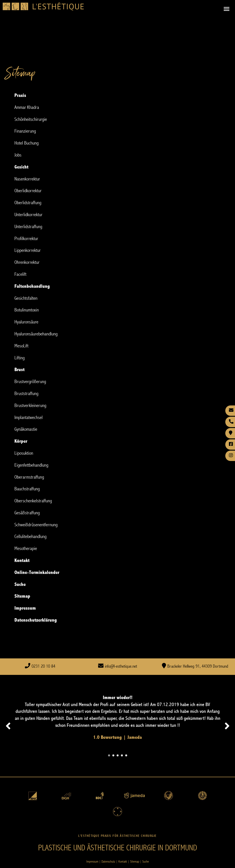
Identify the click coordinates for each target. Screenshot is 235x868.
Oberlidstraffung (28, 203)
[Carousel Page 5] (126, 755)
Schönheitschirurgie (31, 119)
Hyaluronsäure (26, 322)
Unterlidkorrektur (28, 215)
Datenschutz (108, 862)
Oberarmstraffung (29, 477)
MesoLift (21, 346)
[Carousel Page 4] (122, 755)
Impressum (92, 862)
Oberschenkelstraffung (33, 501)
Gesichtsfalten (26, 298)
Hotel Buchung (26, 143)
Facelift (20, 274)
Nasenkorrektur (27, 179)
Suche (146, 862)
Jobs (18, 155)
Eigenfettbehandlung (31, 465)
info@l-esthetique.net (121, 666)
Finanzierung (25, 131)
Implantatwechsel (29, 418)
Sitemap (135, 862)
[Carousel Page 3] (118, 755)
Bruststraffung (26, 394)
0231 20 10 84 (43, 666)
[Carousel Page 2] (113, 755)
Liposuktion (24, 453)
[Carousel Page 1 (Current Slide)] (109, 755)
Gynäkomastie (26, 429)
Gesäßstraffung (27, 513)
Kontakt (123, 862)
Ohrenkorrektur (27, 262)
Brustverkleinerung (30, 406)
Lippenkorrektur (28, 250)
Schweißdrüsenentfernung (36, 525)
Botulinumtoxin (27, 310)
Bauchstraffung (27, 489)
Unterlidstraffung (28, 227)
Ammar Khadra (27, 107)
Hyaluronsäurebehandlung (36, 334)
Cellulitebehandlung (30, 537)
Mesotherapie (26, 549)
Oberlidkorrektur (28, 191)
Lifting (20, 358)
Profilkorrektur (26, 239)
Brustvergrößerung (30, 382)
